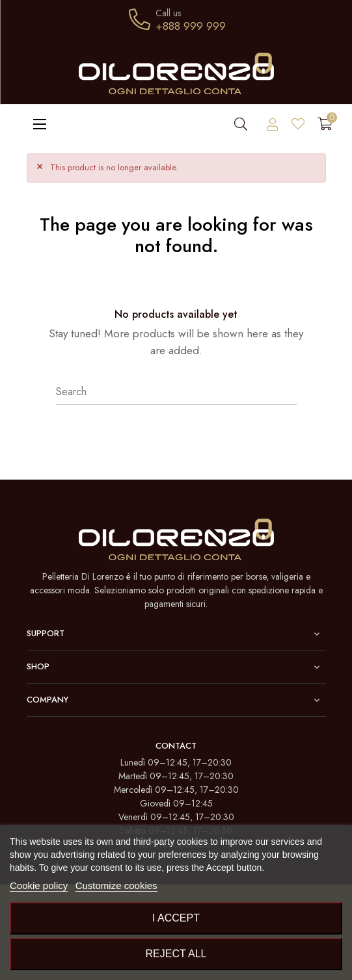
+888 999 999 (191, 26)
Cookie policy (39, 885)
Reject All (176, 954)
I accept (176, 918)
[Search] (176, 392)
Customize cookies (116, 885)
